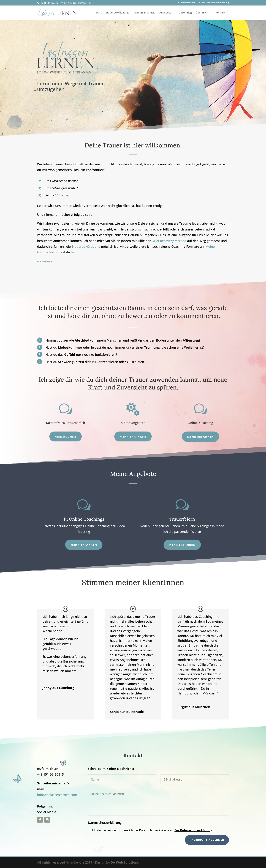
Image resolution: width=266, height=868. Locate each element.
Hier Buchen (66, 436)
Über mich (202, 13)
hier (74, 252)
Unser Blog (185, 13)
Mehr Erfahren (182, 545)
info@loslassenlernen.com (57, 795)
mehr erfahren (200, 436)
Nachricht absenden (207, 840)
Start (99, 13)
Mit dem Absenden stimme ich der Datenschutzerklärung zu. (150, 830)
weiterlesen (46, 261)
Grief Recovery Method (169, 241)
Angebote (165, 13)
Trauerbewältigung (117, 13)
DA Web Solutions (125, 862)
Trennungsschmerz (144, 13)
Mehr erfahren (133, 436)
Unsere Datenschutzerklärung (213, 3)
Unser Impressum (186, 3)
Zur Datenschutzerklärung (193, 830)
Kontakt (220, 13)
